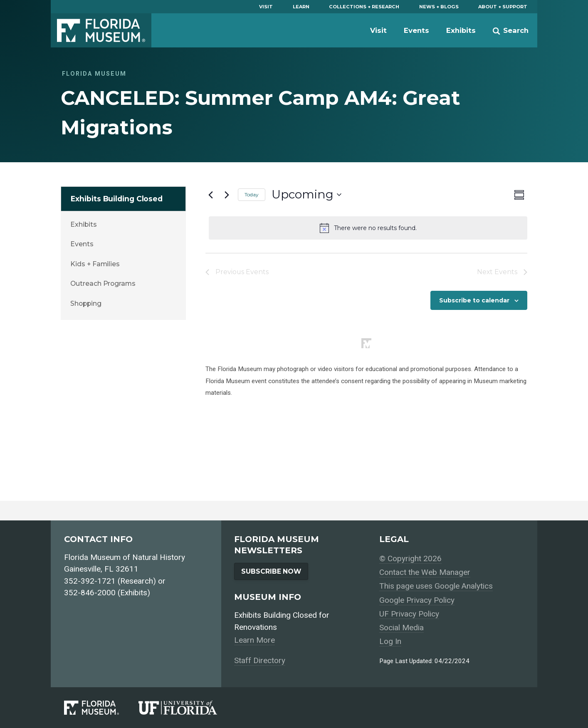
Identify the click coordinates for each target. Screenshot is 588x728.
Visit (266, 7)
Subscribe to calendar (474, 300)
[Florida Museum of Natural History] (101, 708)
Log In (390, 641)
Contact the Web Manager (425, 572)
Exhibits (461, 30)
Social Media (401, 628)
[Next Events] (227, 195)
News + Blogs (439, 7)
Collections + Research (364, 7)
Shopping (86, 303)
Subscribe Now (271, 571)
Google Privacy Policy (417, 600)
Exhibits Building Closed (117, 199)
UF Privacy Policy (409, 614)
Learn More (254, 640)
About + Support (503, 7)
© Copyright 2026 (410, 558)
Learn (301, 7)
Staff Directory (260, 660)
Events (416, 30)
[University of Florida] (188, 708)
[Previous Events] (210, 195)
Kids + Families (95, 264)
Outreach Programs (103, 284)
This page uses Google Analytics (436, 586)
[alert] (368, 228)
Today (252, 194)
